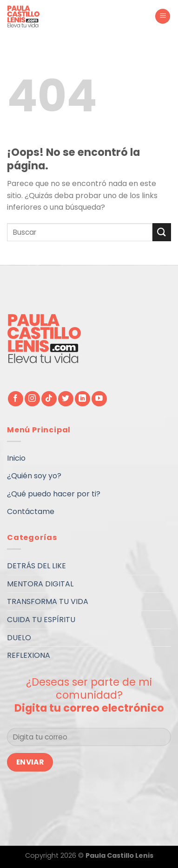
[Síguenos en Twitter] (66, 399)
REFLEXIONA (29, 655)
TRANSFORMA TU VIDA (48, 601)
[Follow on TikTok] (49, 399)
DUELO (19, 638)
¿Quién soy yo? (34, 476)
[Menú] (163, 16)
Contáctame (31, 511)
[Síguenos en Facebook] (16, 399)
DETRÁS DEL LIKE (36, 566)
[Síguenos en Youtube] (99, 399)
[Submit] (162, 232)
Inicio (16, 458)
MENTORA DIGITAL (40, 584)
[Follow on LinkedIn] (82, 399)
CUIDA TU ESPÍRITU (41, 620)
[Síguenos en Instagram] (32, 399)
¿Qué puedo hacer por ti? (54, 494)
